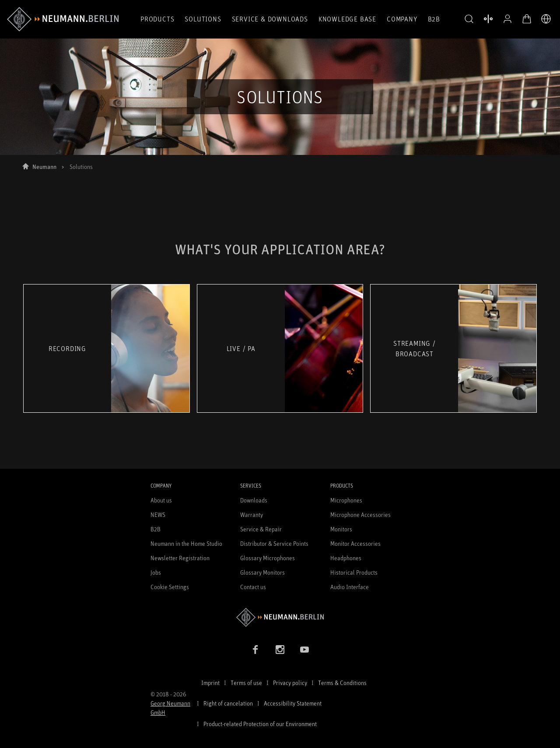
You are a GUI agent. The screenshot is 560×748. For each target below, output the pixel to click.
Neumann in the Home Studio (186, 543)
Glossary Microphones (268, 558)
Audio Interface (350, 587)
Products (157, 19)
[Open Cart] (527, 19)
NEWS (158, 514)
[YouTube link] (304, 650)
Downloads (254, 500)
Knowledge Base (347, 19)
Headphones (346, 558)
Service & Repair (261, 529)
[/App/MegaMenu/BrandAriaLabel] (63, 19)
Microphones (346, 500)
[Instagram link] (280, 650)
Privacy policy (290, 683)
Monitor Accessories (355, 543)
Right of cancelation (228, 703)
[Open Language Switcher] (546, 19)
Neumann (44, 167)
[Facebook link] (255, 650)
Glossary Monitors (262, 572)
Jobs (156, 572)
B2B (434, 19)
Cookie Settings (170, 587)
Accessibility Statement (293, 703)
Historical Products (354, 572)
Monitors (341, 529)
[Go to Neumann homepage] (280, 617)
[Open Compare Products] (488, 19)
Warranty (252, 514)
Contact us (253, 587)
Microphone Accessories (360, 514)
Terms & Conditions (342, 683)
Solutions (203, 19)
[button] (469, 19)
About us (161, 500)
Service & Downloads (270, 19)
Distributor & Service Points (274, 543)
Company (402, 19)
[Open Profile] (507, 19)
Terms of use (246, 683)
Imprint (210, 683)
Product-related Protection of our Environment (260, 724)
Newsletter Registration (180, 558)
